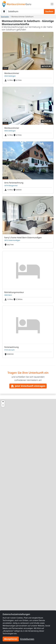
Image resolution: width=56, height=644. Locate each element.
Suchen (49, 11)
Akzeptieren (11, 639)
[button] (3, 402)
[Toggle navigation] (52, 4)
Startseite (5, 17)
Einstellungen (27, 639)
